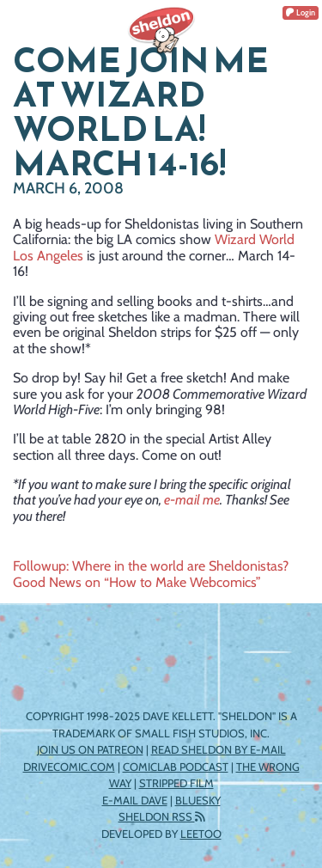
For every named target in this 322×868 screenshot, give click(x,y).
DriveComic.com (69, 767)
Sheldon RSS (161, 816)
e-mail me (192, 500)
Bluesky (198, 800)
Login (301, 12)
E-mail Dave (135, 800)
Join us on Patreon (90, 749)
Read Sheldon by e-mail (219, 749)
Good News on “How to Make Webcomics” (137, 582)
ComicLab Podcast (176, 767)
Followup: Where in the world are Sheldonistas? (151, 566)
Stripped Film (176, 783)
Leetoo (201, 834)
